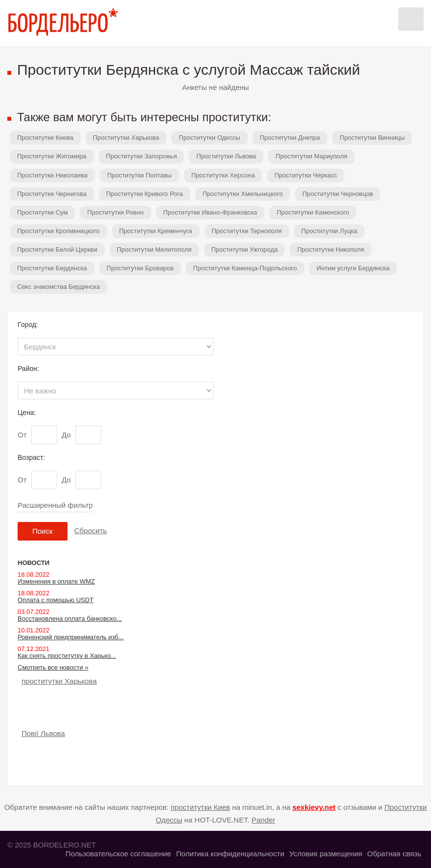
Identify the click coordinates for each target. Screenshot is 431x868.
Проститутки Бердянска (52, 268)
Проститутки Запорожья (142, 156)
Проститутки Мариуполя (311, 156)
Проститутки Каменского (313, 212)
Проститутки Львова (226, 156)
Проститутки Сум (42, 212)
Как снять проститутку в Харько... (67, 656)
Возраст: (31, 457)
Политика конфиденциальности (230, 854)
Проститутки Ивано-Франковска (210, 212)
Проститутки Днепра (290, 138)
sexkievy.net (314, 807)
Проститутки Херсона (223, 175)
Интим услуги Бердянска (353, 268)
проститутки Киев (201, 807)
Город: (28, 325)
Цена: (27, 412)
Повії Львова (43, 733)
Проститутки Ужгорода (245, 250)
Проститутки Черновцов (338, 194)
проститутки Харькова (59, 681)
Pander (263, 820)
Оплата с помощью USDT (56, 600)
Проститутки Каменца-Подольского (245, 268)
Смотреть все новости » (53, 667)
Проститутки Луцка (329, 231)
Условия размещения (326, 854)
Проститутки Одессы (209, 138)
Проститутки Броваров (140, 268)
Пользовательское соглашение (118, 854)
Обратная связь (394, 854)
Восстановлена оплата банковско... (70, 618)
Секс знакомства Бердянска (58, 287)
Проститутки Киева (45, 138)
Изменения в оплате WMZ (56, 581)
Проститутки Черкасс (306, 175)
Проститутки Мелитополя (154, 250)
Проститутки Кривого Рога (145, 194)
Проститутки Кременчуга (156, 231)
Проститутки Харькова (126, 138)
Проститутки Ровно (115, 212)
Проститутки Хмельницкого (243, 194)
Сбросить (91, 531)
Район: (28, 369)
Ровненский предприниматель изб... (71, 637)
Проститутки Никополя (330, 250)
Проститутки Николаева (52, 175)
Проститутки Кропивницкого (58, 231)
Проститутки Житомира (52, 156)
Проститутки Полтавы (139, 175)
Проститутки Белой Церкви (57, 250)
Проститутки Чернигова (52, 194)
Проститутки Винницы (372, 138)
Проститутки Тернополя (247, 231)
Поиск (43, 531)
